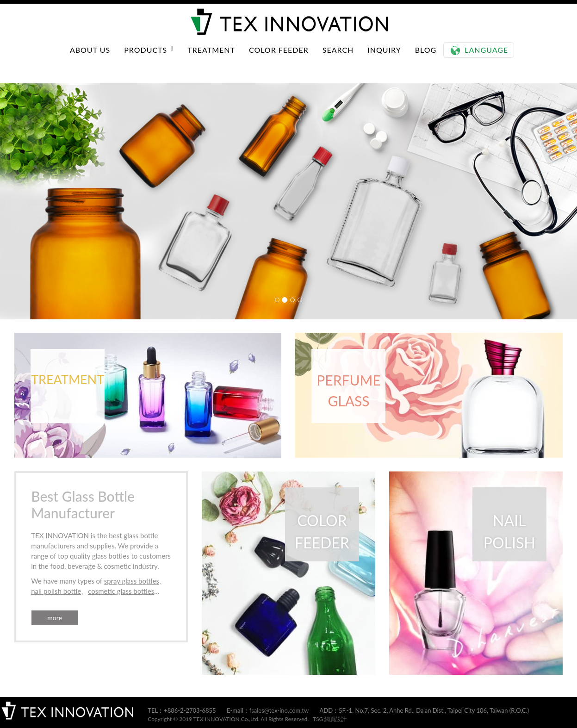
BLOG (426, 59)
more (55, 618)
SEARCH (338, 59)
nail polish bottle (56, 591)
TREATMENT (211, 59)
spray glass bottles (132, 581)
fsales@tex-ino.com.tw (279, 710)
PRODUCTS (149, 59)
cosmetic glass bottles (121, 591)
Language (486, 59)
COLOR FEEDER (279, 59)
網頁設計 (335, 719)
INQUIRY (384, 59)
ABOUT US (90, 59)
